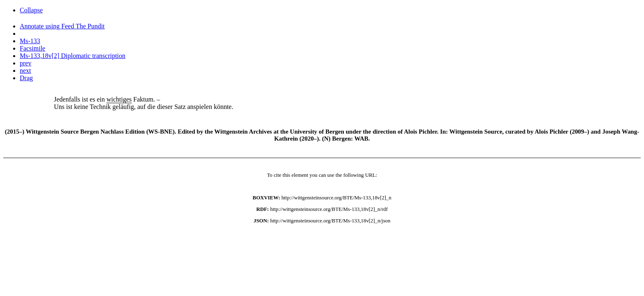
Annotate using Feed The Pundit (62, 26)
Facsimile (32, 48)
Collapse (31, 10)
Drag (26, 78)
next (25, 71)
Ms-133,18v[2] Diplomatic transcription (72, 56)
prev (25, 63)
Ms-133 (30, 41)
